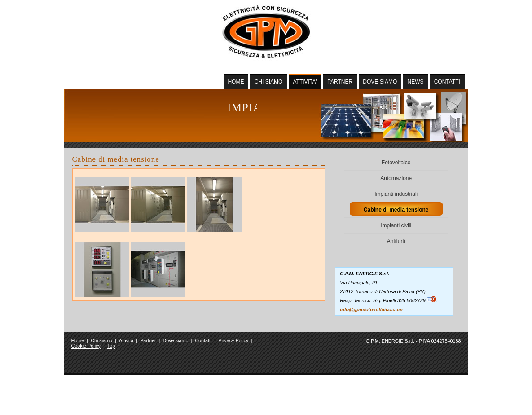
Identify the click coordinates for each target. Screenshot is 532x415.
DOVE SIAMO (380, 82)
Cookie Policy (86, 346)
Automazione (396, 178)
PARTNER (340, 82)
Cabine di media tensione (396, 210)
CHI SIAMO (269, 82)
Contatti (203, 340)
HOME (236, 82)
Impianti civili (396, 225)
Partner (148, 340)
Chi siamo (101, 340)
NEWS (416, 82)
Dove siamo (175, 340)
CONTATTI (447, 82)
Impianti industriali (396, 194)
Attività (126, 340)
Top (111, 346)
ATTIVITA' (305, 82)
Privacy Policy (233, 340)
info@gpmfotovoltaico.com (371, 309)
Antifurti (396, 241)
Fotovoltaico (396, 163)
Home (78, 340)
